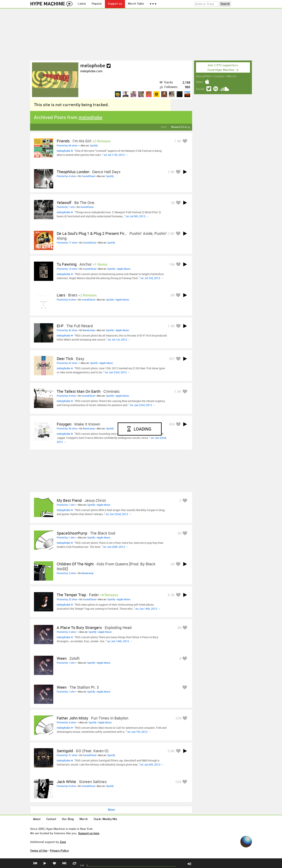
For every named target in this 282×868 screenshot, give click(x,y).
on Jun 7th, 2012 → (139, 732)
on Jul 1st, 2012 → (119, 340)
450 (172, 424)
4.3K (171, 595)
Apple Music (124, 269)
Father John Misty (72, 718)
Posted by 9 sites (66, 396)
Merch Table (136, 4)
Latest (82, 4)
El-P (60, 326)
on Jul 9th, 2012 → (137, 216)
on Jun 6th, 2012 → (152, 764)
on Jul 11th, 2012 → (116, 155)
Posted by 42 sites (67, 330)
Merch (232, 76)
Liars (61, 295)
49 (179, 533)
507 (172, 359)
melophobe (93, 66)
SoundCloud (88, 176)
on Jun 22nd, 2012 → (119, 514)
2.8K (171, 233)
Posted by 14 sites (67, 269)
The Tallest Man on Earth (79, 391)
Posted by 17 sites (67, 243)
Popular (97, 4)
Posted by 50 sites (67, 428)
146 (172, 264)
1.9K (171, 172)
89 (173, 295)
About (37, 819)
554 (178, 782)
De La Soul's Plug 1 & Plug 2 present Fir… (92, 233)
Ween (62, 658)
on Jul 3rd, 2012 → (152, 278)
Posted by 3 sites (66, 573)
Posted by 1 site (66, 207)
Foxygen (64, 424)
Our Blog (68, 819)
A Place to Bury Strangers (79, 627)
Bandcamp (89, 330)
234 (178, 718)
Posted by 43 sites (67, 363)
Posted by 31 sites (67, 755)
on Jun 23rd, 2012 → (117, 372)
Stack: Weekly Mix (105, 819)
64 (173, 564)
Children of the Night (75, 564)
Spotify (94, 145)
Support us (115, 4)
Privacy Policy (59, 850)
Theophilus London (73, 172)
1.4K (171, 326)
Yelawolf (64, 203)
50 (173, 203)
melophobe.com (91, 71)
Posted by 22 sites (67, 599)
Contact (219, 76)
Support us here (89, 833)
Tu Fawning (67, 264)
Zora (63, 842)
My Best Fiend (69, 500)
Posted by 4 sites (66, 176)
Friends (63, 141)
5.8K (171, 751)
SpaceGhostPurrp (72, 533)
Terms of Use (39, 850)
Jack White (66, 782)
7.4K (178, 141)
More (111, 810)
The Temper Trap (71, 595)
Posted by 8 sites (66, 300)
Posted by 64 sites (67, 145)
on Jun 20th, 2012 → (116, 547)
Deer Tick (65, 359)
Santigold (65, 751)
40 (179, 628)
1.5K (178, 391)
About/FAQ (203, 76)
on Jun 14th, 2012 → (148, 609)
